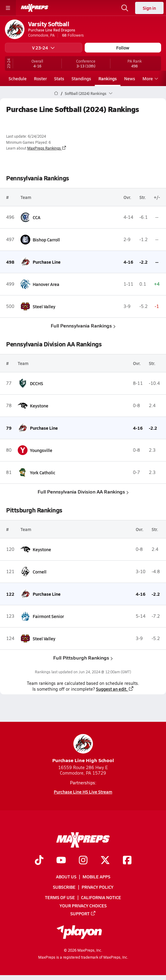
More (149, 78)
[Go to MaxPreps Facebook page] (127, 861)
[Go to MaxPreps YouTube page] (61, 861)
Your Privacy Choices (83, 905)
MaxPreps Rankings (47, 148)
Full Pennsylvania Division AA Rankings (83, 492)
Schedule (18, 78)
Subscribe (64, 887)
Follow (123, 48)
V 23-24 (43, 48)
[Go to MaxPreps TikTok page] (39, 861)
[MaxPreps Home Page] (56, 93)
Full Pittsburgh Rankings (83, 658)
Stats (59, 78)
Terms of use (60, 897)
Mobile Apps (96, 877)
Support (83, 913)
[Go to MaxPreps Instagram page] (83, 861)
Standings (81, 78)
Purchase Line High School (83, 749)
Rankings (108, 78)
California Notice (101, 897)
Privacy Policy (98, 887)
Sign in (149, 8)
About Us (66, 877)
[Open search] (125, 8)
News (130, 78)
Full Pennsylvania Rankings (83, 325)
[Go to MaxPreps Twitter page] (105, 861)
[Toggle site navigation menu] (8, 8)
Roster (40, 78)
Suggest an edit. (115, 689)
